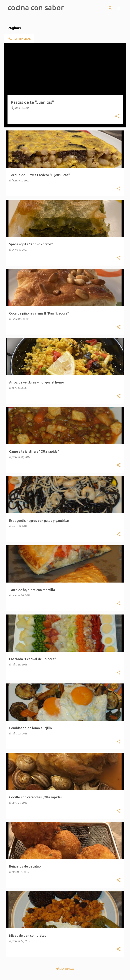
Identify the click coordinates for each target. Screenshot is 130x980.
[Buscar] (111, 8)
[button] (117, 116)
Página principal (19, 39)
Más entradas (65, 969)
